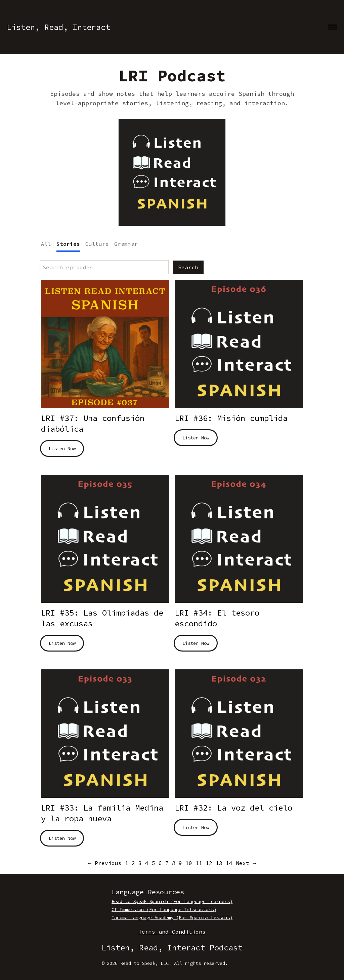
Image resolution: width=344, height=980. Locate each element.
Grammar (126, 244)
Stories (68, 244)
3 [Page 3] (140, 863)
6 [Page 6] (160, 863)
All (46, 244)
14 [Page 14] (229, 863)
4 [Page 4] (147, 863)
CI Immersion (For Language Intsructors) (164, 909)
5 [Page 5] (154, 863)
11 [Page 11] (199, 863)
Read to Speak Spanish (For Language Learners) (172, 901)
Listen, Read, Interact (58, 27)
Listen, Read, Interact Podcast (172, 948)
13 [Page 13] (219, 863)
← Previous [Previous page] (105, 863)
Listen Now (62, 448)
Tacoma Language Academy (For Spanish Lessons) (172, 917)
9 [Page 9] (180, 863)
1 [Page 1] (127, 863)
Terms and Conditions (172, 932)
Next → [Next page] (246, 863)
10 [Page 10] (189, 863)
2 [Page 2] (133, 863)
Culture (97, 244)
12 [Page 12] (209, 863)
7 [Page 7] (167, 863)
